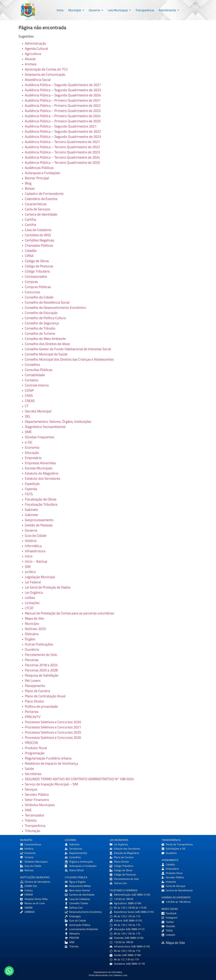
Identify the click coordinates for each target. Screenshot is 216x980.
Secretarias (33, 774)
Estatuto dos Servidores (42, 478)
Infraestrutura (35, 551)
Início (60, 10)
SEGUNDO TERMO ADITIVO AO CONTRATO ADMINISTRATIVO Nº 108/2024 (79, 779)
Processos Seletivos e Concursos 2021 (53, 727)
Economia (32, 447)
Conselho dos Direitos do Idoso (47, 344)
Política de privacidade (41, 706)
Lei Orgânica (34, 592)
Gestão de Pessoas (39, 525)
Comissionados (36, 276)
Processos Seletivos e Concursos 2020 (53, 722)
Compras (31, 282)
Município (76, 10)
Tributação (33, 831)
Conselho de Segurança (42, 323)
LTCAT (29, 608)
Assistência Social (38, 80)
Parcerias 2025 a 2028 (41, 670)
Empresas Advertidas (40, 463)
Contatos (31, 380)
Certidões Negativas (39, 240)
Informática (33, 546)
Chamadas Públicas (39, 245)
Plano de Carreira (37, 691)
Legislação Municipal (40, 577)
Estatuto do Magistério (42, 473)
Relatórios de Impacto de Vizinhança (51, 763)
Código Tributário (37, 271)
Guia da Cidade (36, 535)
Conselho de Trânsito (40, 328)
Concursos (32, 292)
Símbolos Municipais (40, 805)
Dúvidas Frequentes (39, 437)
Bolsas (30, 188)
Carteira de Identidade (41, 214)
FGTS (29, 494)
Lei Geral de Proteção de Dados (48, 587)
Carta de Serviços (38, 209)
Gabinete (31, 510)
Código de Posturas (39, 266)
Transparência (145, 10)
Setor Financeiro (37, 800)
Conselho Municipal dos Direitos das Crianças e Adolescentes (69, 359)
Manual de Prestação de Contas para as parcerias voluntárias (69, 613)
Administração (35, 43)
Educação (32, 453)
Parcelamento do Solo (41, 655)
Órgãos (30, 639)
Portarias (32, 712)
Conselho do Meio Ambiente (45, 339)
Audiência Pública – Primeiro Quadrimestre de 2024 (63, 116)
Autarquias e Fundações (42, 173)
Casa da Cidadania (38, 230)
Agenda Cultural (36, 49)
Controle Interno (37, 385)
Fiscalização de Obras (41, 499)
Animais (31, 64)
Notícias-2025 (35, 629)
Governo (96, 10)
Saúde (29, 769)
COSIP (29, 390)
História (31, 541)
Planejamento (35, 686)
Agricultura (33, 54)
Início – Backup (36, 561)
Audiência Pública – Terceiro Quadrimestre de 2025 (62, 162)
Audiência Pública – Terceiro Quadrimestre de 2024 (62, 157)
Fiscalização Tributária (41, 504)
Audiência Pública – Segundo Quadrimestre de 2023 (63, 90)
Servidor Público (37, 794)
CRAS (29, 396)
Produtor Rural (36, 748)
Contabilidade (35, 375)
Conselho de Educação (41, 313)
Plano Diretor (35, 701)
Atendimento (169, 10)
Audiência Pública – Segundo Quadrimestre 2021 (61, 126)
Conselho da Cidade (39, 297)
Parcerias (32, 660)
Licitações (32, 603)
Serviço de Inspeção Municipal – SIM (51, 784)
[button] (76, 10)
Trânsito (31, 820)
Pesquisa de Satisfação (42, 675)
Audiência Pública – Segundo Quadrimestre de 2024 (63, 95)
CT (27, 406)
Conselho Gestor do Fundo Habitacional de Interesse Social (68, 349)
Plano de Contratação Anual (45, 696)
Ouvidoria (32, 649)
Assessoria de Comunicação (45, 74)
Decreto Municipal (38, 411)
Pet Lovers (33, 680)
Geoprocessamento (39, 520)
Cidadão (31, 251)
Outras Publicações (39, 644)
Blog (28, 183)
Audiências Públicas (39, 168)
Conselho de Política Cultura (45, 318)
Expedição (32, 484)
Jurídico (30, 572)
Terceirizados (34, 815)
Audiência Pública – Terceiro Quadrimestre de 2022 (62, 147)
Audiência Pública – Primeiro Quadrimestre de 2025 (63, 121)
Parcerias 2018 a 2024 (41, 665)
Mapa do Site (34, 618)
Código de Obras (37, 261)
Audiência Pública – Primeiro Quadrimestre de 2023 (63, 111)
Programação (35, 753)
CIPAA (29, 256)
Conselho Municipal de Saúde (46, 354)
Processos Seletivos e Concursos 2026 (53, 737)
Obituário (32, 634)
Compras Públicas (38, 287)
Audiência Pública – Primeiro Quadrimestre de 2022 (63, 105)
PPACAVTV (33, 717)
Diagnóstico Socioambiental (45, 427)
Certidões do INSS (38, 235)
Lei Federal (33, 582)
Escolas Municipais (39, 468)
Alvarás (30, 59)
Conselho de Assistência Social (47, 302)
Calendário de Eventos (41, 199)
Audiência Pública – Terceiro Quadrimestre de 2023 (62, 152)
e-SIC (29, 442)
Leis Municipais (119, 10)
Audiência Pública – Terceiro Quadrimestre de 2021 (62, 142)
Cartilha (30, 219)
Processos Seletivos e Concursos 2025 (53, 732)
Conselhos (32, 364)
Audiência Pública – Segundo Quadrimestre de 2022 (63, 131)
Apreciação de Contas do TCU (46, 69)
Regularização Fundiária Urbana (48, 758)
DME (28, 432)
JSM (28, 567)
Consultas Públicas (39, 370)
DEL (28, 416)
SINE (28, 810)
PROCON (31, 743)
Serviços (31, 789)
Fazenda (31, 489)
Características (36, 204)
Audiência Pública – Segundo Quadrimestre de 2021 (63, 85)
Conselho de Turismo (40, 333)
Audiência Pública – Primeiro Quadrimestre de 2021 (63, 100)
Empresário (33, 458)
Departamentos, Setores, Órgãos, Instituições (58, 421)
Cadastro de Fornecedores (44, 194)
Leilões (30, 598)
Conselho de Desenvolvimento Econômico (55, 308)
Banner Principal (37, 178)
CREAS (30, 401)
